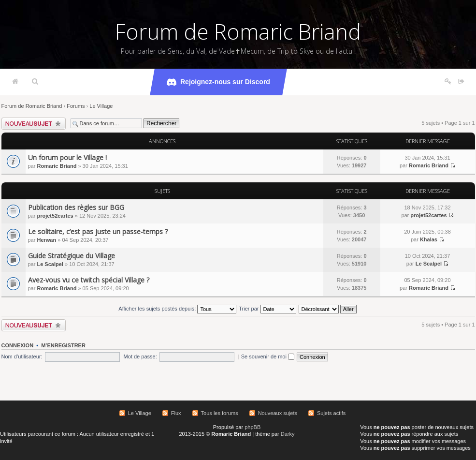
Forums (76, 106)
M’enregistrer (63, 345)
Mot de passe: (140, 356)
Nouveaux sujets (278, 413)
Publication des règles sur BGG (76, 207)
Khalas (429, 239)
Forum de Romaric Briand (238, 31)
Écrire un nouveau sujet (34, 124)
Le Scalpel (50, 264)
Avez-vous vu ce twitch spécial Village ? (89, 280)
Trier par (267, 309)
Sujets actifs (331, 413)
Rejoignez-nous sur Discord (218, 82)
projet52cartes (55, 216)
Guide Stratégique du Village (72, 256)
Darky (288, 434)
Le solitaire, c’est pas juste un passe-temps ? (98, 231)
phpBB (252, 427)
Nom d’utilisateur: (22, 356)
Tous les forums (220, 413)
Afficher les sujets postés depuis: (177, 309)
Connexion (18, 345)
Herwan (46, 240)
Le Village (101, 106)
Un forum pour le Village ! (67, 157)
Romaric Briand (57, 166)
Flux (176, 413)
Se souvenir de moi (268, 356)
